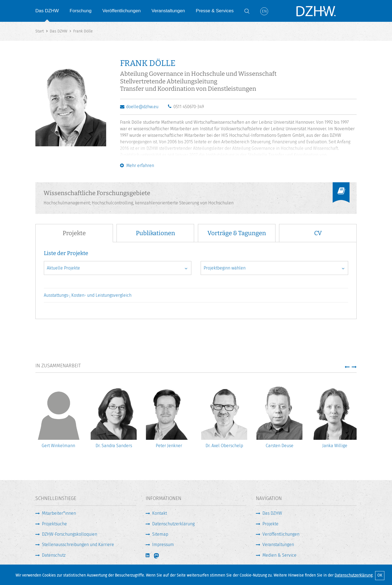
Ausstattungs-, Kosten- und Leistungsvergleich (88, 295)
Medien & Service (279, 555)
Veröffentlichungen (122, 11)
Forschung (81, 11)
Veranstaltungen (168, 11)
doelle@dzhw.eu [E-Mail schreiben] (142, 107)
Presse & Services (215, 11)
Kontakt (160, 513)
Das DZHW (47, 11)
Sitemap (160, 534)
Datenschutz (54, 555)
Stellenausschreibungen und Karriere (78, 545)
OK (380, 575)
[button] (347, 367)
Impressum (163, 545)
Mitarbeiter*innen (59, 513)
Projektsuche (54, 524)
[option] (58, 419)
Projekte (270, 524)
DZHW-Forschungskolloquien (70, 534)
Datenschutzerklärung (353, 575)
